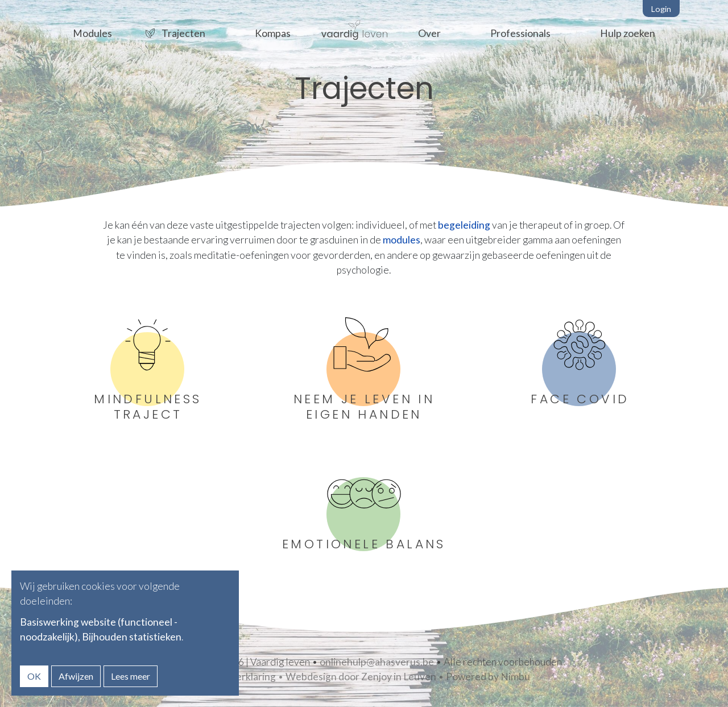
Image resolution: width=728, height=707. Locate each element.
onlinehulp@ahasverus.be (377, 662)
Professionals (520, 33)
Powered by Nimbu (488, 677)
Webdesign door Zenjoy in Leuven (361, 677)
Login (661, 9)
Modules (92, 33)
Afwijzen (76, 676)
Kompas (273, 33)
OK (34, 676)
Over (429, 33)
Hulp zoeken (628, 33)
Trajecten (183, 33)
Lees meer (131, 676)
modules (402, 240)
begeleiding (464, 225)
